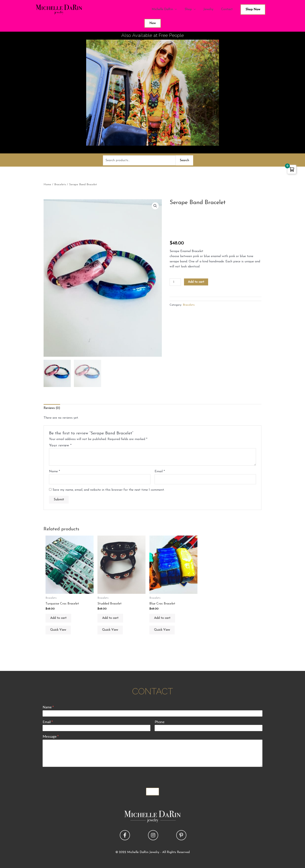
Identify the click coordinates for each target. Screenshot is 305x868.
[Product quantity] (175, 282)
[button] (155, 206)
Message (51, 736)
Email (160, 471)
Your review (60, 446)
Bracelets (60, 185)
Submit (152, 791)
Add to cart (196, 282)
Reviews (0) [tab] (52, 408)
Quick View (58, 630)
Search (184, 160)
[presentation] (72, 776)
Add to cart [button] (58, 618)
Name (54, 471)
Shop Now (253, 10)
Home (47, 185)
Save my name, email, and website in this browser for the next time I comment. (109, 490)
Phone (160, 722)
